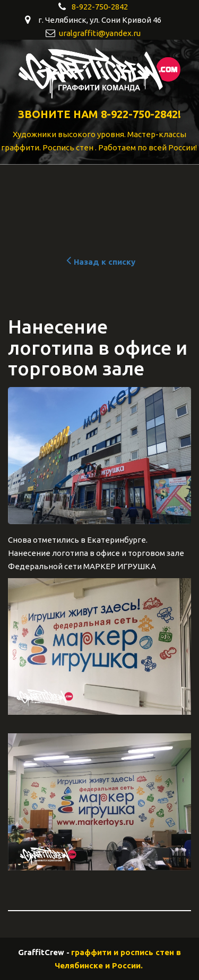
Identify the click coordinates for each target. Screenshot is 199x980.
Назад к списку (99, 262)
